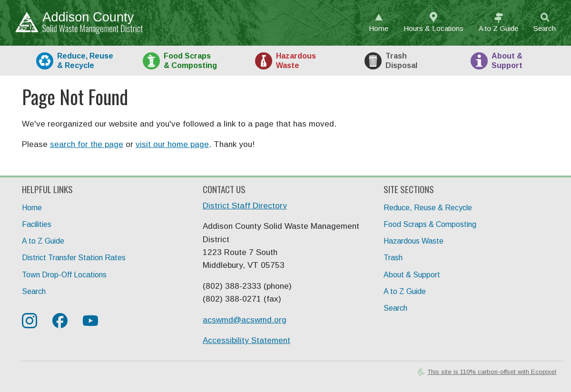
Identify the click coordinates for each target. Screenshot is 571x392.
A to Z (498, 28)
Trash (393, 258)
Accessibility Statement (246, 340)
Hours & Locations (433, 28)
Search (545, 28)
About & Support (412, 275)
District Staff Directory (245, 206)
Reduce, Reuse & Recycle (428, 208)
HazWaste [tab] (296, 60)
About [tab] (507, 60)
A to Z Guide (43, 241)
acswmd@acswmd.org (245, 320)
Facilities (37, 224)
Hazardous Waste (413, 241)
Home (379, 28)
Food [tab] (190, 60)
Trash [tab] (401, 60)
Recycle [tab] (85, 60)
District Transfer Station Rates (74, 258)
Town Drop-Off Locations (64, 275)
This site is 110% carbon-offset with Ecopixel (492, 372)
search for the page (87, 144)
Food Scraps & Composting (430, 224)
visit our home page (172, 144)
